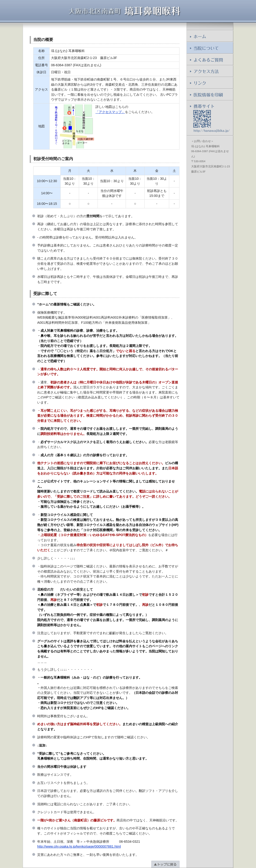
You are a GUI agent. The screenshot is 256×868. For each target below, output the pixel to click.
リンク (210, 83)
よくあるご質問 (210, 60)
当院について (210, 48)
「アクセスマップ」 (110, 112)
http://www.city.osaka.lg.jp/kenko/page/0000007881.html (79, 846)
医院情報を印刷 (210, 95)
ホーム (210, 36)
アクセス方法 (210, 71)
